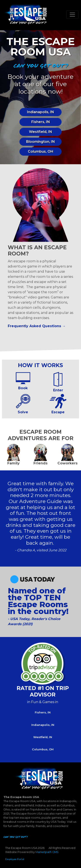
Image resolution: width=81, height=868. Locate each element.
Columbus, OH (41, 151)
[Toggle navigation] (72, 15)
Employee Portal (15, 859)
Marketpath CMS (47, 852)
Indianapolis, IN (40, 112)
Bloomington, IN (40, 142)
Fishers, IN (41, 122)
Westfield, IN (40, 132)
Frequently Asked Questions (34, 326)
